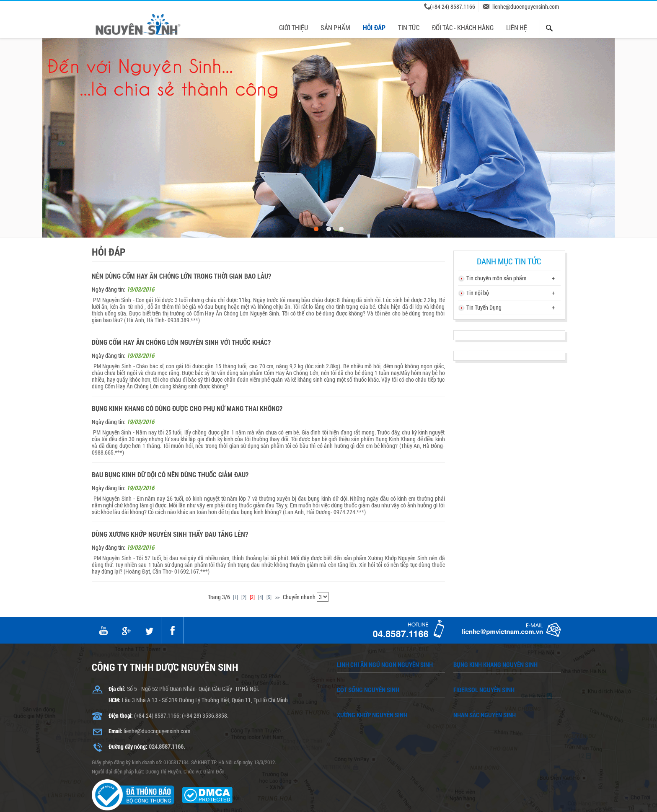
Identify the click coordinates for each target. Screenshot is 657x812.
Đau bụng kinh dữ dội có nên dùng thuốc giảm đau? (170, 475)
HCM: (115, 700)
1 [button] (316, 229)
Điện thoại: (121, 715)
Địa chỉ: (117, 689)
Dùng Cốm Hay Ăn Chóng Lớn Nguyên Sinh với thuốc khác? (181, 343)
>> (277, 597)
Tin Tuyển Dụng (484, 307)
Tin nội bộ (478, 293)
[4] (261, 597)
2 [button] (328, 229)
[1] (235, 597)
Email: (115, 731)
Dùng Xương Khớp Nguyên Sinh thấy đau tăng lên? (170, 534)
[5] (269, 597)
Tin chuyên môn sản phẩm (496, 278)
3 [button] (341, 229)
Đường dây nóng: (128, 746)
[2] (244, 597)
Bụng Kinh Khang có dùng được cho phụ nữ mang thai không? (187, 409)
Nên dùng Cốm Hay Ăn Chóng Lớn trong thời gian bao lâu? (181, 276)
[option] (328, 138)
